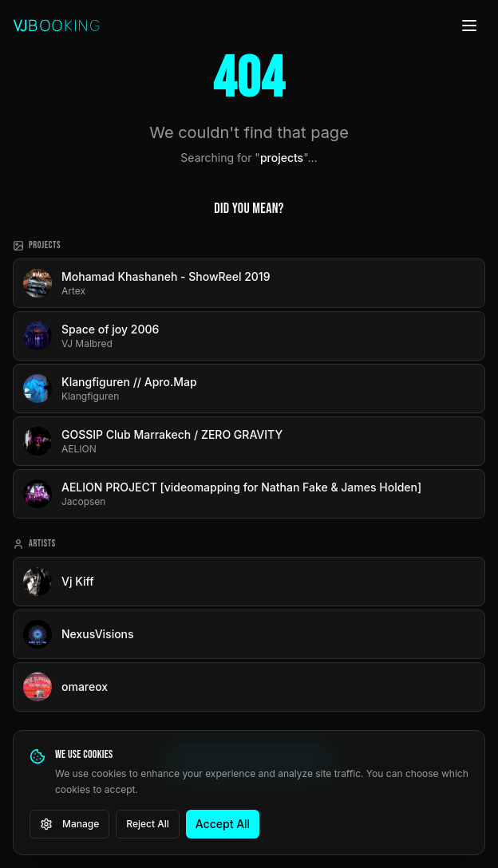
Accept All (223, 824)
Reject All (148, 824)
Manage (69, 824)
